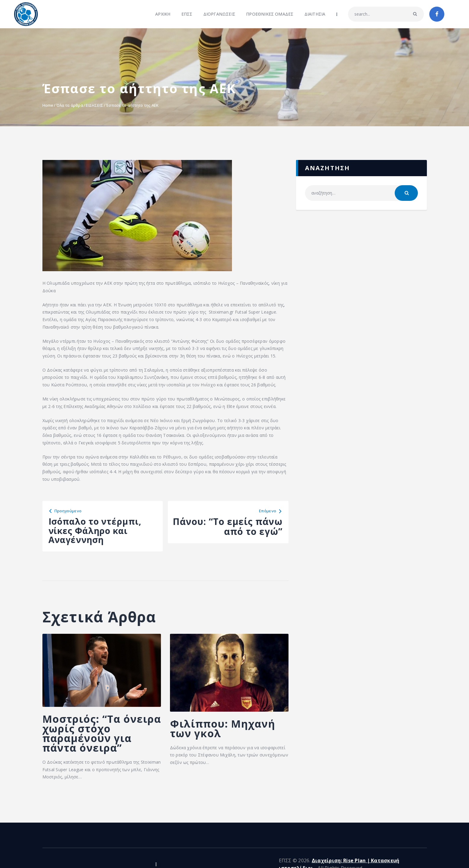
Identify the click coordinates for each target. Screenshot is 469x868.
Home (48, 105)
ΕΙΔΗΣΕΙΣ (94, 105)
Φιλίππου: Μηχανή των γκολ (225, 732)
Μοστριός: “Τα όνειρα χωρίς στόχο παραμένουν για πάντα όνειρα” (99, 737)
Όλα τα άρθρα (70, 105)
